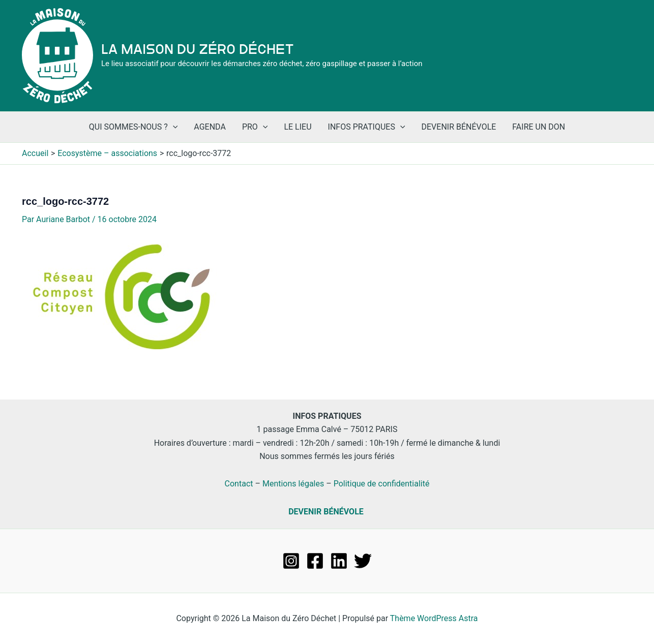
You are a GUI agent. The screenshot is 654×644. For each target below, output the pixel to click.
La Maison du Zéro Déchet (198, 49)
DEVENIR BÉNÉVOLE (326, 512)
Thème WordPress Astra (434, 618)
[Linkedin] (339, 561)
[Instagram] (291, 561)
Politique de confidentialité (382, 484)
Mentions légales (293, 484)
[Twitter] (363, 561)
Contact (239, 484)
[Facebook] (315, 561)
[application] (173, 127)
